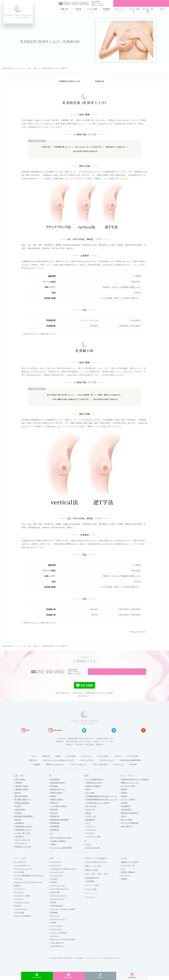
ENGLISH (140, 769)
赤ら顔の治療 (55, 897)
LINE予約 (37, 976)
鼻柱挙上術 (54, 817)
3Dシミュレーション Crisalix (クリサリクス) (54, 764)
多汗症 (124, 821)
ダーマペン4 (19, 903)
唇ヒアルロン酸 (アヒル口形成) (62, 842)
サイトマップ (124, 769)
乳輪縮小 (124, 801)
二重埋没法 (19, 787)
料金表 (54, 760)
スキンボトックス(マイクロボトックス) (29, 887)
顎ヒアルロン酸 (91, 811)
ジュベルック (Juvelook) (59, 937)
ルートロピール (56, 870)
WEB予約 (69, 976)
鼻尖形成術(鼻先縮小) (58, 787)
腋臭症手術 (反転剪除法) (130, 817)
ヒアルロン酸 (20, 876)
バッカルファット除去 (94, 841)
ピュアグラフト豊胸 (129, 790)
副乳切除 (124, 807)
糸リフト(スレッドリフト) (24, 873)
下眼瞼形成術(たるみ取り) (24, 831)
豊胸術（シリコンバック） (131, 787)
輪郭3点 (89, 794)
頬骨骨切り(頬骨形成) (94, 790)
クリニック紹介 (105, 760)
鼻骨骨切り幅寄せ (57, 797)
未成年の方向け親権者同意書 (138, 764)
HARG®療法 (90, 886)
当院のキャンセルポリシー (51, 769)
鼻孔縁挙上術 (55, 821)
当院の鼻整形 (55, 784)
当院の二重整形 (20, 784)
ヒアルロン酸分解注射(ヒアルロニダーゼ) (30, 880)
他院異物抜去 (55, 831)
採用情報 (29, 769)
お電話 (100, 976)
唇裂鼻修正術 (55, 834)
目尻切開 (18, 824)
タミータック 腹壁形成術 (130, 827)
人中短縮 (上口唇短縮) (58, 845)
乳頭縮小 (124, 797)
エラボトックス (91, 821)
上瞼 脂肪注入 (20, 827)
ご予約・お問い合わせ (103, 769)
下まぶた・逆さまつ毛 (23, 844)
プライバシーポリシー (78, 769)
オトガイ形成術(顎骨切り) (95, 784)
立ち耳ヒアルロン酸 (93, 852)
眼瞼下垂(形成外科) (22, 801)
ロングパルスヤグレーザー (60, 893)
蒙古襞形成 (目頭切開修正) (24, 821)
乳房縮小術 (100, 82)
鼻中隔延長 (54, 790)
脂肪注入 (89, 817)
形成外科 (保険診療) (128, 876)
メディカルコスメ (57, 934)
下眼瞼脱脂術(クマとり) (23, 834)
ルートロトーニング (58, 876)
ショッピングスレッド (23, 870)
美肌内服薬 (54, 917)
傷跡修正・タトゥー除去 (130, 866)
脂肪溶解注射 (91, 824)
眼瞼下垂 (18, 797)
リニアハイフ (91, 831)
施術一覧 (41, 760)
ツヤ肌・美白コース (58, 947)
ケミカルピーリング (58, 903)
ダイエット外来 (91, 894)
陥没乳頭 (124, 794)
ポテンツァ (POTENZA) (23, 920)
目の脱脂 (18, 811)
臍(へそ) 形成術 (127, 824)
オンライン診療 (138, 760)
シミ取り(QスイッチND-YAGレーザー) (64, 873)
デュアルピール (20, 866)
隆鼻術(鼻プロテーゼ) (58, 794)
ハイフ (88, 827)
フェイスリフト (91, 834)
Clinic (25, 734)
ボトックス (19, 883)
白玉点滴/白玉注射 (57, 910)
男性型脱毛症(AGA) (93, 882)
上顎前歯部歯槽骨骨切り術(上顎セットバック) (103, 801)
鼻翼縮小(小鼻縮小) (57, 804)
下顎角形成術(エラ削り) (94, 787)
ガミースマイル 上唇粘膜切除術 (62, 852)
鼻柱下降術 (54, 814)
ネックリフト (91, 838)
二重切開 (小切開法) (22, 790)
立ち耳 (88, 849)
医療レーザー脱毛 (92, 874)
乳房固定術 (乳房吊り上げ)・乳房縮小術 (136, 784)
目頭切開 (18, 817)
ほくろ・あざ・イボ (129, 870)
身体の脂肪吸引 (127, 814)
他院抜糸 (124, 883)
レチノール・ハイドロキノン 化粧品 (64, 913)
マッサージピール (21, 913)
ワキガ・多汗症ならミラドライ (97, 866)
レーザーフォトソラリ (58, 890)
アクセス (122, 760)
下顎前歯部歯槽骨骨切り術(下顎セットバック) (103, 804)
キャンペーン (86, 760)
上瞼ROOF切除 (20, 814)
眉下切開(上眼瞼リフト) (23, 804)
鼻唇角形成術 (55, 827)
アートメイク (91, 902)
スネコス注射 (20, 917)
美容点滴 (54, 907)
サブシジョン (55, 940)
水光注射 (18, 910)
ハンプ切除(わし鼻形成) (59, 811)
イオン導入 (54, 883)
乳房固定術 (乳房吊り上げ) (69, 82)
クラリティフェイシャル (59, 900)
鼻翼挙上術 (54, 807)
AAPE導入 (54, 887)
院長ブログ (25, 764)
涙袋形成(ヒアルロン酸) (23, 851)
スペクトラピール (57, 880)
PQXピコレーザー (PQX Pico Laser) (63, 944)
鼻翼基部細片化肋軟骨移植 (60, 824)
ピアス (124, 873)
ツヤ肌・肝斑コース (58, 951)
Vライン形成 (90, 797)
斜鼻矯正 (54, 801)
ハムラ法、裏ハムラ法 (23, 838)
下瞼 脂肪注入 (20, 841)
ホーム (28, 760)
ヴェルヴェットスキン (23, 907)
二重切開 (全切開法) (22, 794)
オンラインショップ (111, 764)
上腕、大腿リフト (128, 831)
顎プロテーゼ (91, 814)
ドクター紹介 (69, 760)
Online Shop (55, 734)
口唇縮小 (54, 849)
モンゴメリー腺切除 (129, 804)
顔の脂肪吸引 (126, 811)
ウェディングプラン (88, 764)
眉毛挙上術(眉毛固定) (23, 807)
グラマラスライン (21, 848)
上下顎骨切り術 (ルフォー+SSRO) (98, 807)
